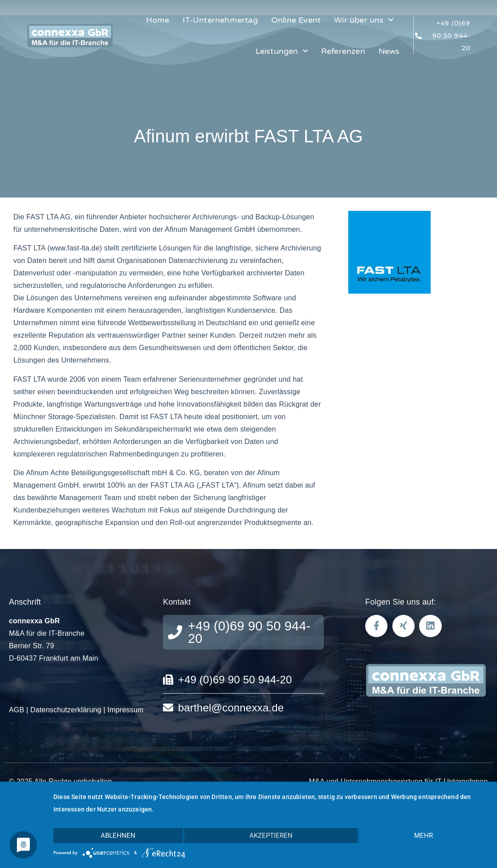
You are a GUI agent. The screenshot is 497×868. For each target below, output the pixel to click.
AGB (16, 710)
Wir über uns (364, 20)
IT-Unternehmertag (220, 20)
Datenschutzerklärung (66, 710)
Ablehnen (118, 836)
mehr (424, 836)
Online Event (296, 20)
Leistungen (282, 51)
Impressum (125, 710)
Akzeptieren (271, 836)
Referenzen (343, 51)
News (389, 51)
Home (158, 20)
